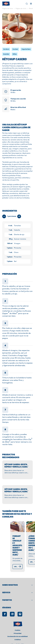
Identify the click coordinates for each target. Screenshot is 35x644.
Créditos (18, 635)
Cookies (17, 625)
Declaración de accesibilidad (18, 632)
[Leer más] (13, 562)
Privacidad (18, 629)
